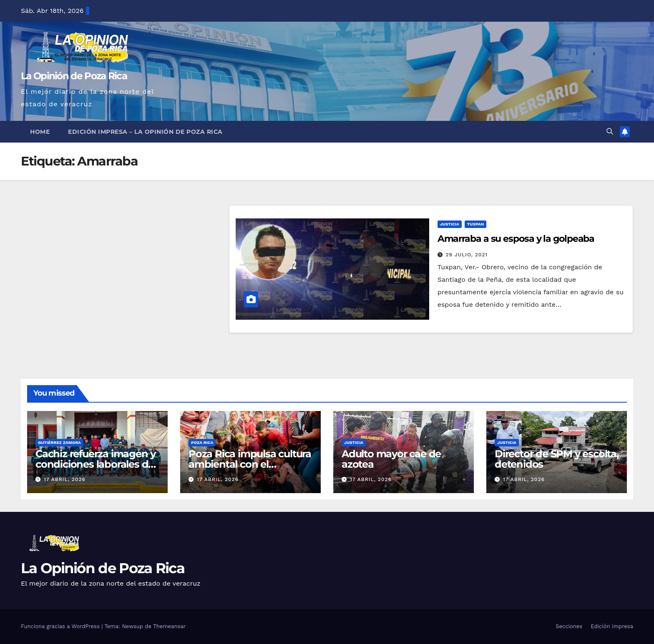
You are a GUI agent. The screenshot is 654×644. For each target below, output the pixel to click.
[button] (610, 132)
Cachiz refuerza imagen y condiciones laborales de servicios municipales (96, 464)
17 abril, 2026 (65, 479)
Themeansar (169, 626)
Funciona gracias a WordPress (61, 626)
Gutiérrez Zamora (59, 442)
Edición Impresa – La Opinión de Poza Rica (145, 132)
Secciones (569, 626)
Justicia (450, 224)
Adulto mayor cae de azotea (391, 459)
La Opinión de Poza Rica (74, 76)
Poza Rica (202, 442)
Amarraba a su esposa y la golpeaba (516, 239)
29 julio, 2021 (467, 255)
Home (40, 132)
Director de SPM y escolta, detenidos (557, 459)
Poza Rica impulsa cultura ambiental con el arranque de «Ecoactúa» (250, 464)
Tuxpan (475, 224)
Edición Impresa (612, 626)
